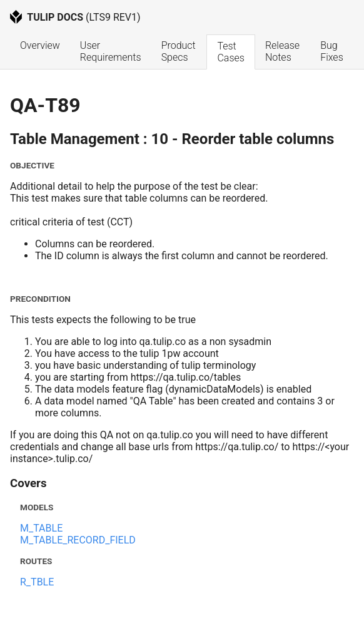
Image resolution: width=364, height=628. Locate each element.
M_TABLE (41, 528)
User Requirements (111, 51)
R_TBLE (37, 582)
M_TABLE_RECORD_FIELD (78, 540)
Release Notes (284, 51)
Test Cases (230, 52)
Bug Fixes (332, 51)
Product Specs (180, 51)
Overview (40, 45)
